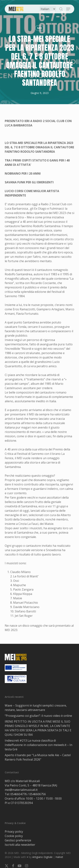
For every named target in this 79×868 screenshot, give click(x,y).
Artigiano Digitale (42, 857)
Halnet (59, 857)
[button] (68, 9)
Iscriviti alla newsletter (20, 845)
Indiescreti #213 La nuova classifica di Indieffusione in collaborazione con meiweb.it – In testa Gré (38, 745)
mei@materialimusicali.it (21, 790)
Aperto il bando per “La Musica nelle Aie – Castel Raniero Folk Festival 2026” (38, 757)
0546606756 (38, 794)
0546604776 (19, 794)
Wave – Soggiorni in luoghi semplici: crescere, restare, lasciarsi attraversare (36, 708)
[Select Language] (48, 9)
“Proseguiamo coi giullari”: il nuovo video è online (38, 716)
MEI (39, 28)
